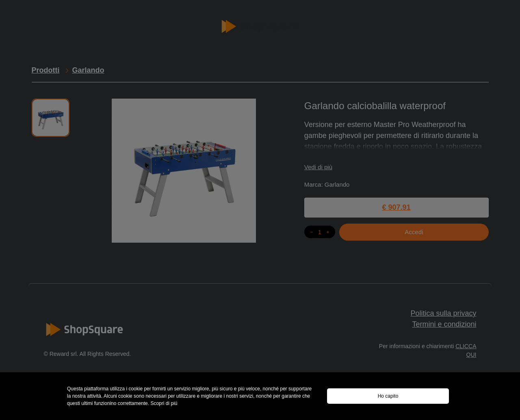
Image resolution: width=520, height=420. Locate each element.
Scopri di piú (164, 403)
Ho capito (388, 396)
